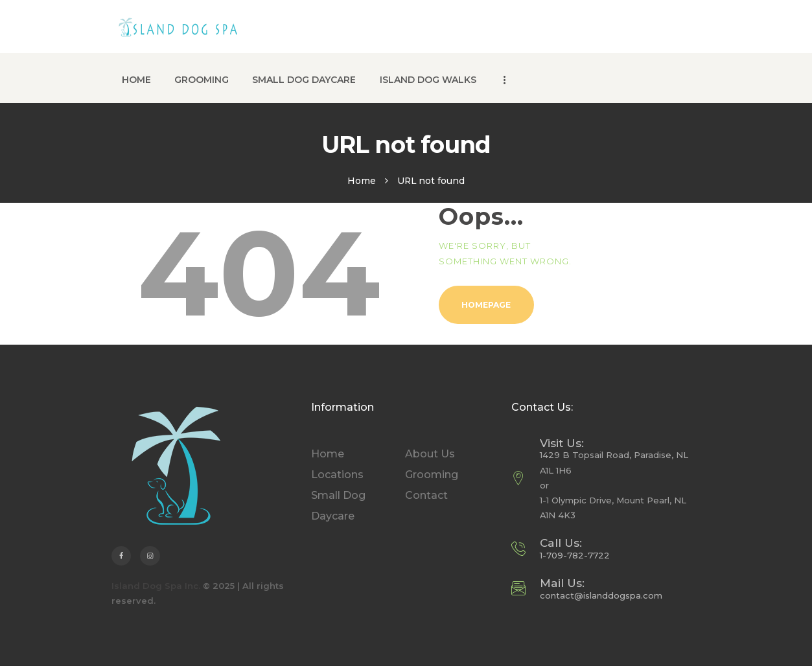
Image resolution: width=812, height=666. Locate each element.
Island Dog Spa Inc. (156, 586)
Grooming (432, 475)
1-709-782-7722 (575, 555)
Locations (337, 475)
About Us (430, 454)
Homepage (486, 305)
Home (362, 181)
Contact (426, 495)
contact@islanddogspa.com (601, 595)
